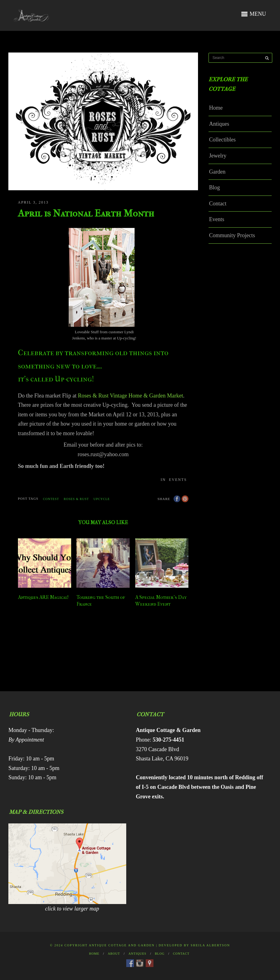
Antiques (219, 124)
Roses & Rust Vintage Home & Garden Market (131, 396)
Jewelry (218, 156)
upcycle (102, 499)
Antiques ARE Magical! (43, 597)
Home (216, 108)
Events (178, 480)
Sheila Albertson (210, 945)
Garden (217, 172)
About (114, 954)
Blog (215, 187)
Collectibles (222, 140)
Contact (218, 204)
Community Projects (232, 235)
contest (51, 499)
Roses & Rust (76, 499)
